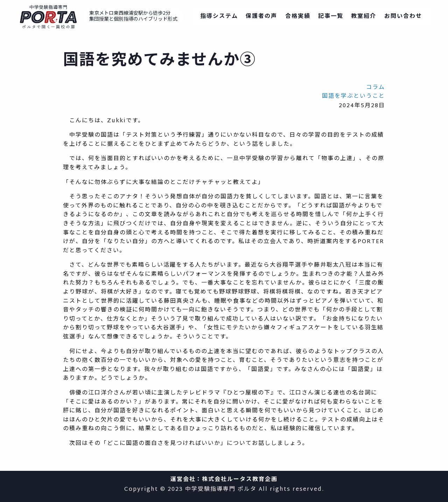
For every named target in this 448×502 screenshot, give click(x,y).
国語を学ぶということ (353, 97)
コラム (376, 88)
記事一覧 (331, 17)
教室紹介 (364, 17)
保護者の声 (261, 17)
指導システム (219, 17)
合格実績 (298, 17)
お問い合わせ (403, 17)
